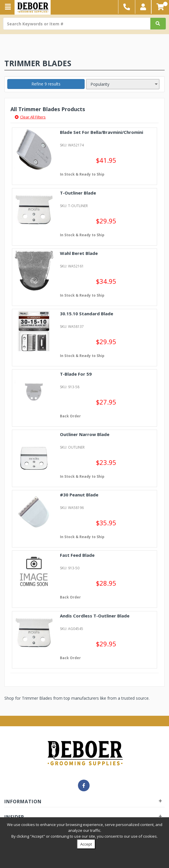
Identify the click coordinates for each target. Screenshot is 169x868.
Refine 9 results (46, 84)
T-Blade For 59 (76, 374)
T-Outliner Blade (78, 193)
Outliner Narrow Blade (85, 434)
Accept (86, 844)
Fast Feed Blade (77, 555)
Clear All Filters (30, 117)
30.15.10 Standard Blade (87, 314)
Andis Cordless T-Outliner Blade (95, 616)
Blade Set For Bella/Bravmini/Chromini (102, 132)
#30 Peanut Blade (79, 495)
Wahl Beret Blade (79, 253)
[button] (143, 7)
